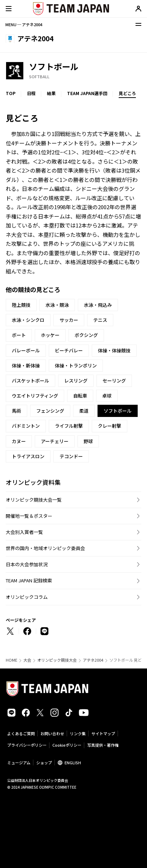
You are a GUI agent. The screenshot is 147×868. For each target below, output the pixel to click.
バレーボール (26, 350)
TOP (11, 93)
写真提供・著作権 (103, 745)
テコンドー (71, 456)
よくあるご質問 (21, 733)
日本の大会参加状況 (27, 564)
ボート (19, 335)
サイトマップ (103, 733)
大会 (27, 660)
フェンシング (50, 411)
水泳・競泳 (57, 305)
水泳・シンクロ (28, 320)
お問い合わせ (52, 733)
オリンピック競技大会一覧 (34, 500)
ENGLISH (73, 763)
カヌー (19, 441)
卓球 (107, 396)
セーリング (114, 381)
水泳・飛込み (98, 305)
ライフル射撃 (69, 426)
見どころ (127, 93)
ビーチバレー (69, 350)
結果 (51, 93)
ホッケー (50, 335)
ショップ (44, 763)
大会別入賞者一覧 (24, 532)
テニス (100, 320)
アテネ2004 (93, 660)
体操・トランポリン (76, 365)
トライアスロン (28, 456)
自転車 (80, 396)
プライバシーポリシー (27, 745)
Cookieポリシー (67, 745)
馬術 (16, 411)
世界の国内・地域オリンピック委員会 (45, 548)
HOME (11, 660)
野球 (88, 441)
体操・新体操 (26, 365)
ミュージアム (19, 763)
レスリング (76, 381)
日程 (31, 93)
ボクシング (86, 335)
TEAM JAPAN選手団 (87, 93)
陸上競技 (21, 305)
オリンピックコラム (27, 597)
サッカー (69, 320)
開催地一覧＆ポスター (29, 516)
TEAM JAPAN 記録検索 (29, 580)
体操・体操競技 (114, 350)
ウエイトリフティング (35, 396)
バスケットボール (30, 381)
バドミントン (26, 426)
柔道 (84, 411)
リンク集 (78, 733)
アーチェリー (55, 441)
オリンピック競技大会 (57, 660)
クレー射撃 (110, 426)
